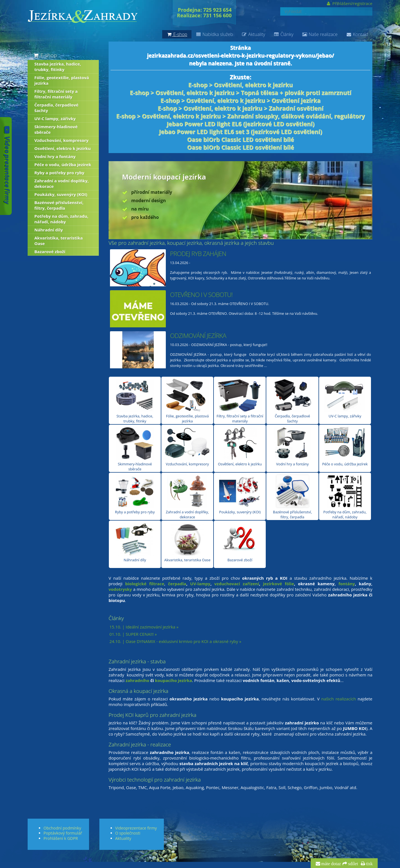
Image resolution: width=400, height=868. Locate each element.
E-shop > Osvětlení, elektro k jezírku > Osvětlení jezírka (240, 100)
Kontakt (357, 34)
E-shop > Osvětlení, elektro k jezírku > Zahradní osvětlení (240, 108)
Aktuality (253, 34)
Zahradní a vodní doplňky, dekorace (187, 497)
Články (283, 34)
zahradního (137, 680)
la (185, 584)
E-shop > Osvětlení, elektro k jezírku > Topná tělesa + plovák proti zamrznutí (240, 93)
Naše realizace (320, 34)
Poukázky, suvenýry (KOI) (240, 495)
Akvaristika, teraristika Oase (187, 542)
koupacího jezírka (173, 680)
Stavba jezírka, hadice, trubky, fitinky (135, 401)
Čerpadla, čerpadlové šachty (293, 401)
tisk (369, 864)
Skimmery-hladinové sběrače (135, 449)
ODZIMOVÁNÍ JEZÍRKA (198, 336)
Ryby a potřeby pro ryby (135, 495)
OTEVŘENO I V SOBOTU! (201, 295)
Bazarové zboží (240, 542)
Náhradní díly (135, 542)
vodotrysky (120, 589)
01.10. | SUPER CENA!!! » (133, 634)
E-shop (45, 55)
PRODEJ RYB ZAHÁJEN (198, 254)
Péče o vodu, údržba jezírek (345, 447)
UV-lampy (200, 584)
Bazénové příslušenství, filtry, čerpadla (292, 497)
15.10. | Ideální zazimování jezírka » (144, 627)
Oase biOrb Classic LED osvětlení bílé (240, 139)
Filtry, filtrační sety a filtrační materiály (240, 401)
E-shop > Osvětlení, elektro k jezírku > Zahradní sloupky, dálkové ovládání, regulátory (240, 116)
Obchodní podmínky (62, 828)
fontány (347, 584)
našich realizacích (339, 699)
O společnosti (128, 833)
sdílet (352, 864)
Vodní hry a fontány (293, 447)
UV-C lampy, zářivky (345, 399)
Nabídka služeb (214, 34)
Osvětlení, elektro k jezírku (240, 447)
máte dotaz (331, 864)
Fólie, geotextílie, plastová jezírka (187, 401)
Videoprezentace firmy (136, 828)
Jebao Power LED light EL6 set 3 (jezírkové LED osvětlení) (240, 132)
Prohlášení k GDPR (61, 838)
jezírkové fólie (278, 584)
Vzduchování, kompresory (187, 447)
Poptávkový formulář (63, 833)
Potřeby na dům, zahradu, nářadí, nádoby (345, 497)
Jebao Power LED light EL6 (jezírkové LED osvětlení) (241, 124)
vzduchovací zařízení (237, 584)
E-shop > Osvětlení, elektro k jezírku (240, 85)
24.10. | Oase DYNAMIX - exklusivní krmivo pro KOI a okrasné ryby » (175, 641)
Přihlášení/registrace (349, 3)
